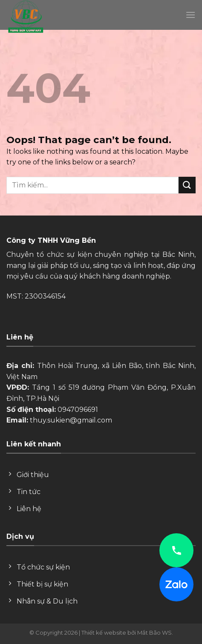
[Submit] (187, 185)
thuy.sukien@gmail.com (71, 420)
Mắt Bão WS (154, 632)
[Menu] (190, 15)
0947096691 (78, 410)
